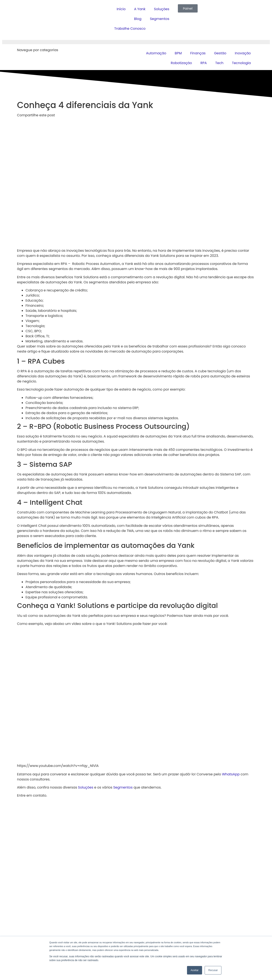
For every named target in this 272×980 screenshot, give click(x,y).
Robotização (181, 63)
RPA (204, 63)
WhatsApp (231, 774)
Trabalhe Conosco (130, 29)
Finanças (198, 53)
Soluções (162, 9)
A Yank (140, 9)
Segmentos (159, 19)
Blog (138, 19)
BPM (178, 53)
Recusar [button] (213, 970)
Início (121, 9)
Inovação (243, 53)
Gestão (220, 53)
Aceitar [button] (195, 970)
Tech (219, 63)
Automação (156, 53)
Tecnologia (241, 63)
